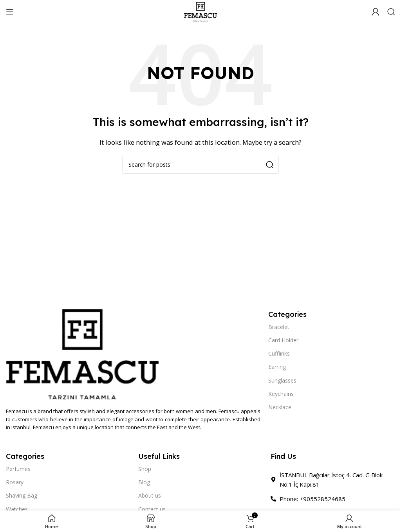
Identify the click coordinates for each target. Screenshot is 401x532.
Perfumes (18, 469)
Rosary (15, 482)
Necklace (280, 407)
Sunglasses (282, 380)
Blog (144, 482)
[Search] (391, 12)
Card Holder (283, 340)
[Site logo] (200, 11)
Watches (17, 509)
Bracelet (279, 327)
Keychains (281, 394)
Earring (277, 367)
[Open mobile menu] (10, 12)
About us (150, 495)
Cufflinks (279, 353)
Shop (145, 469)
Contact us (152, 509)
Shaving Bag (22, 495)
